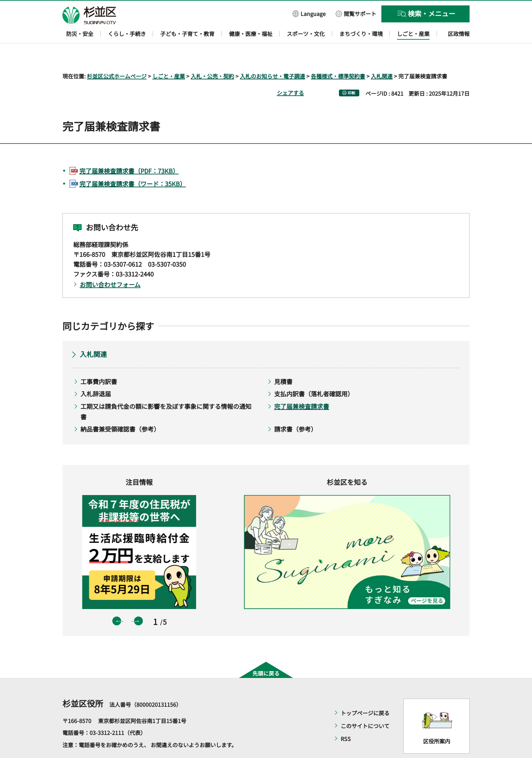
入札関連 (382, 56)
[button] (309, 13)
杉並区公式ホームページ (117, 56)
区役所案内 (437, 722)
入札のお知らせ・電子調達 (272, 56)
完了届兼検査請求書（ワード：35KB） (133, 164)
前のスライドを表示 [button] (117, 602)
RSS (346, 719)
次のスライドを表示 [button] (138, 602)
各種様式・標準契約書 (338, 56)
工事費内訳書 (99, 362)
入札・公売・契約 (212, 56)
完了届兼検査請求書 (302, 386)
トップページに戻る (365, 693)
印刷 (351, 73)
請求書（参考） (296, 410)
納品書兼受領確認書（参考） (120, 410)
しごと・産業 (169, 56)
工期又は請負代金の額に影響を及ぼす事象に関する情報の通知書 (166, 392)
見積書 (283, 362)
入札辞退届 (96, 374)
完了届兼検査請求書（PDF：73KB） (129, 151)
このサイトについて (365, 706)
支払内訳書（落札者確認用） (314, 374)
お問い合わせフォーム (110, 265)
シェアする (290, 73)
